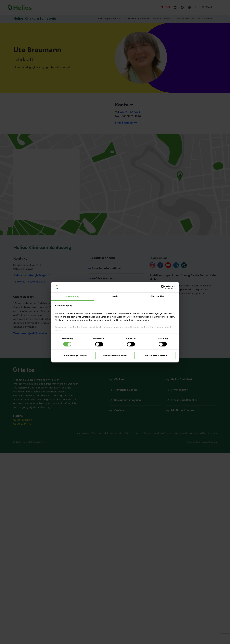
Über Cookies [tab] (157, 296)
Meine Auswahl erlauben (115, 355)
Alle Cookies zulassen (156, 355)
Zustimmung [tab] (73, 296)
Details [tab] (115, 296)
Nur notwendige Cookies (74, 355)
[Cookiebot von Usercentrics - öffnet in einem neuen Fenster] (163, 287)
